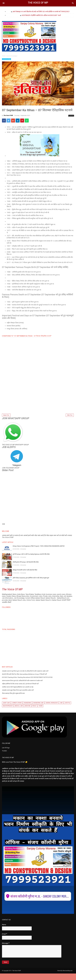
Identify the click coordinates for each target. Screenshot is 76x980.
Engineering (27, 709)
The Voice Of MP (38, 3)
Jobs (61, 709)
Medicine (28, 712)
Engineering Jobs (38, 709)
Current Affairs (17, 709)
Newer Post (6, 421)
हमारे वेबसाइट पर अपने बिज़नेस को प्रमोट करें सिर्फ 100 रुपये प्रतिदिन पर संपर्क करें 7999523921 (41, 12)
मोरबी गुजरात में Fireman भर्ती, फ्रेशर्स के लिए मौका (26, 569)
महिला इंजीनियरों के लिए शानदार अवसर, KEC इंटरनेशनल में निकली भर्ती (20, 690)
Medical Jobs (19, 712)
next (4, 531)
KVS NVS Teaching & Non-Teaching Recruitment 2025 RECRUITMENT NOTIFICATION (27, 684)
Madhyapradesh (8, 712)
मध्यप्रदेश (40, 712)
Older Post (70, 421)
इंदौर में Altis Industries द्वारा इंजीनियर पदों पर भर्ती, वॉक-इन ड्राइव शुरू (31, 584)
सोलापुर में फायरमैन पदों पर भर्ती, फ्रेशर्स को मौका (25, 576)
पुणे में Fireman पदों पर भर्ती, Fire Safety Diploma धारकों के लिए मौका (31, 561)
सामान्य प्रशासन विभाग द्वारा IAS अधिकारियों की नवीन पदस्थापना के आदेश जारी (22, 687)
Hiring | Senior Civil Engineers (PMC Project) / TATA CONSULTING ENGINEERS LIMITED (39, 553)
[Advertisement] (38, 405)
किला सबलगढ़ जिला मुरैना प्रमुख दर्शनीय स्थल (13, 700)
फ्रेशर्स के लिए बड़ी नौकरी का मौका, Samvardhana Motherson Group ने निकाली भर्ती (24, 681)
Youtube (4, 757)
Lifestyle (67, 709)
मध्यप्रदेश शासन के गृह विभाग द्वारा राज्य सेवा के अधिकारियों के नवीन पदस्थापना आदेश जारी (25, 678)
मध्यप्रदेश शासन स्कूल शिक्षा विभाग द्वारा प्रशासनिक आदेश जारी (18, 697)
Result (34, 712)
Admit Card (6, 709)
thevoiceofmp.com (68, 977)
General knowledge (6, 59)
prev (3, 531)
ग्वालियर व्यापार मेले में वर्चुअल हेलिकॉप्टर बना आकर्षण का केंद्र (18, 693)
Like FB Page (6, 754)
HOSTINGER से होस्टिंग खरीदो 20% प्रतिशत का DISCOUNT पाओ (41, 15)
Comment (71, 122)
